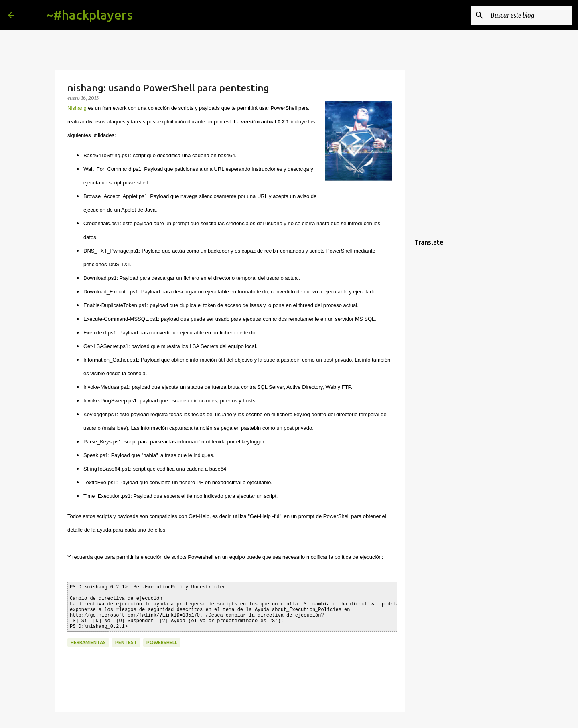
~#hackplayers (89, 15)
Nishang (77, 108)
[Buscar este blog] (529, 15)
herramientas (88, 642)
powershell (162, 642)
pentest (126, 642)
